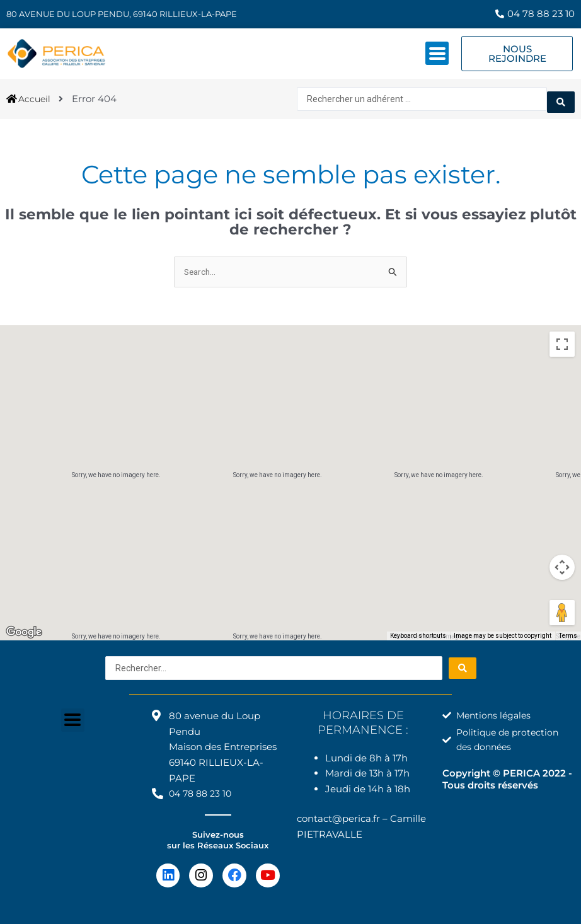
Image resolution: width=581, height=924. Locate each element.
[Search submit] (561, 97)
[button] (290, 469)
